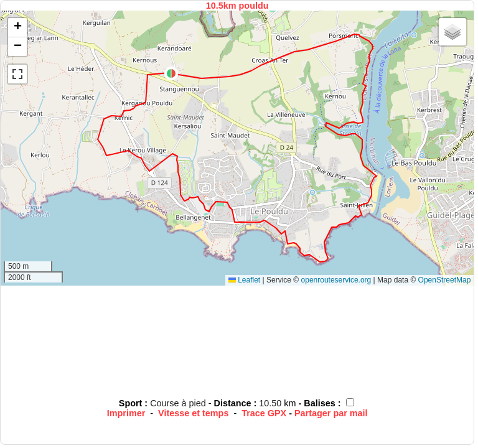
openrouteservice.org (336, 280)
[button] (171, 73)
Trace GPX (264, 413)
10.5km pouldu (237, 6)
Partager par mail (331, 413)
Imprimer (126, 413)
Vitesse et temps (193, 413)
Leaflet (244, 280)
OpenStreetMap (445, 280)
